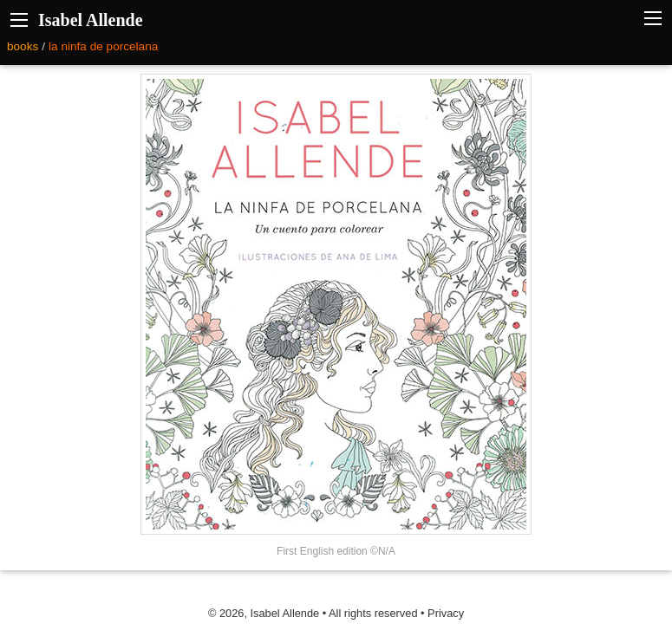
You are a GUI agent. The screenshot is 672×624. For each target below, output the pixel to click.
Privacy (446, 613)
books (23, 46)
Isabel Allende (91, 20)
